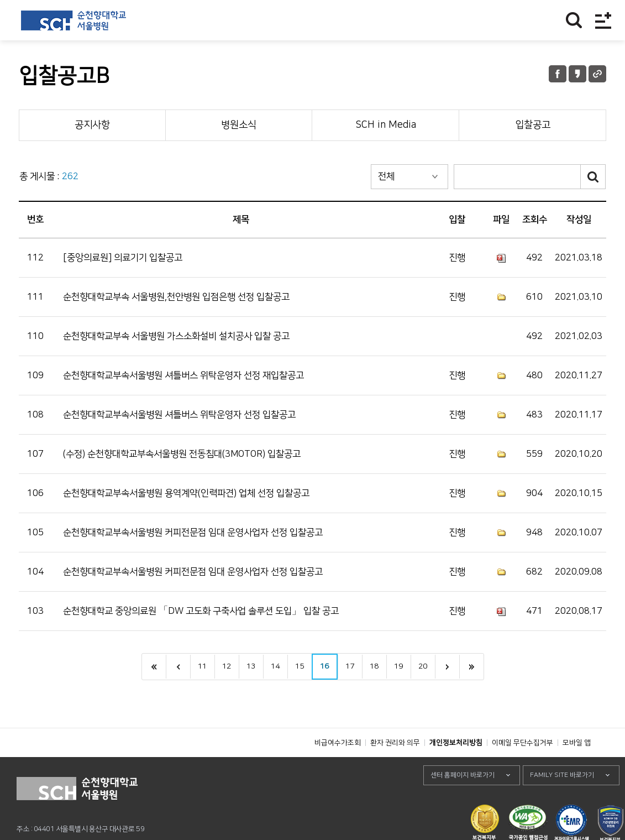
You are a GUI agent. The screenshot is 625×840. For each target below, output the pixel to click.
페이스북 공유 (558, 74)
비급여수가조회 (338, 768)
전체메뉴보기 (603, 20)
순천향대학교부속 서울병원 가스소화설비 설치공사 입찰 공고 (176, 336)
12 (227, 666)
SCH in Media (386, 125)
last (471, 667)
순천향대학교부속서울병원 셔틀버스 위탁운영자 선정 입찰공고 (179, 415)
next (447, 667)
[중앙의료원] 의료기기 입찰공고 (123, 258)
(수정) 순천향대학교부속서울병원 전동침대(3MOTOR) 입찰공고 (182, 454)
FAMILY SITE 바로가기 (562, 800)
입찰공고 (533, 125)
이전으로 (178, 667)
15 (300, 666)
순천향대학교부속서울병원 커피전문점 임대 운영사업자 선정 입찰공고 (193, 533)
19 (398, 666)
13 (251, 666)
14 (275, 666)
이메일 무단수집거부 (522, 768)
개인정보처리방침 (456, 768)
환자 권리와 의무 (395, 768)
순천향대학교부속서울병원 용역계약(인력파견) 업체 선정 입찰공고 (186, 493)
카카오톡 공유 (577, 74)
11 (202, 666)
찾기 (574, 20)
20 (423, 666)
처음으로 (154, 667)
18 (374, 666)
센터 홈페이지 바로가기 (463, 800)
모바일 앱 (577, 768)
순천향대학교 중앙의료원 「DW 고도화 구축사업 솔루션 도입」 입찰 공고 (201, 611)
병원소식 (239, 125)
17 (350, 666)
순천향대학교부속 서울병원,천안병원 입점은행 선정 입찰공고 (176, 297)
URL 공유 (597, 74)
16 (324, 666)
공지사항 (92, 125)
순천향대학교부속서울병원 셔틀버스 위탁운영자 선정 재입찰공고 (183, 375)
